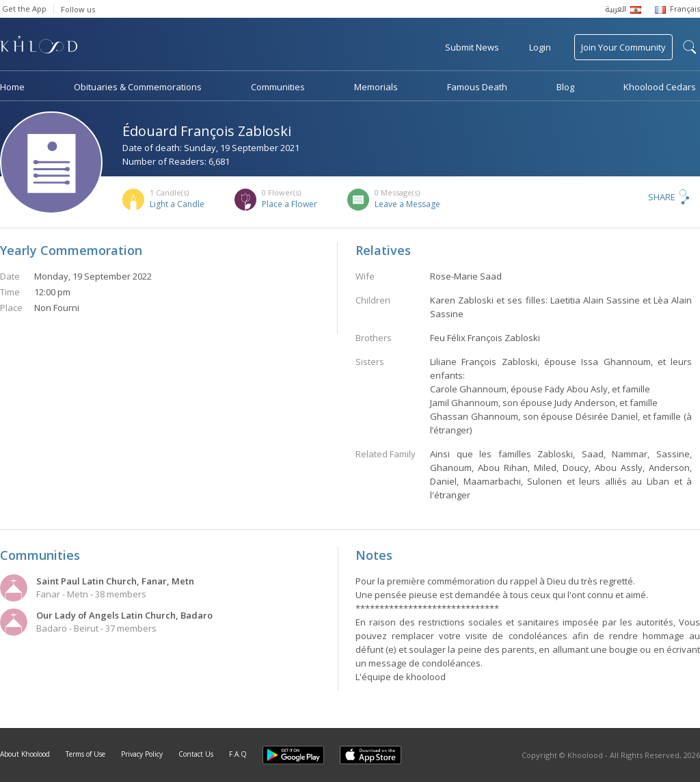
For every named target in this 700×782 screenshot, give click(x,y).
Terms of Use (85, 754)
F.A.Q (238, 754)
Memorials (376, 87)
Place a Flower (290, 204)
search (690, 47)
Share (662, 197)
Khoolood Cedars (660, 87)
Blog (565, 87)
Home (12, 87)
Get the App (24, 9)
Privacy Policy (142, 754)
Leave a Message (407, 204)
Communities (278, 87)
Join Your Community (623, 47)
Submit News (472, 47)
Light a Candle (177, 204)
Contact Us (196, 754)
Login (540, 47)
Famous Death (477, 87)
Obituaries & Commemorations (138, 87)
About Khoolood (25, 754)
